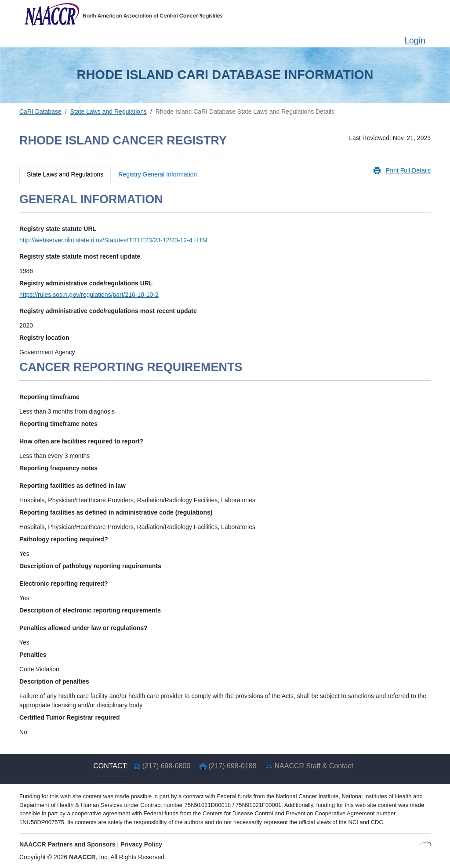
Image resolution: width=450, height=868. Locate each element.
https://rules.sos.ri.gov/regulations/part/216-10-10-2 (89, 295)
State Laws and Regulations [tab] (65, 174)
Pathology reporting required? (64, 539)
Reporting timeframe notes (58, 424)
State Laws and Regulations (109, 112)
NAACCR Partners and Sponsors (67, 844)
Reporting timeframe (49, 397)
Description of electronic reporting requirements (90, 610)
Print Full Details (408, 170)
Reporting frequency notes (58, 468)
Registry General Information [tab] (158, 174)
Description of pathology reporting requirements (90, 566)
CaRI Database (40, 112)
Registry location (44, 338)
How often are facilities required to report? (81, 441)
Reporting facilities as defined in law (73, 486)
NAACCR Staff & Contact (314, 766)
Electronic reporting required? (64, 583)
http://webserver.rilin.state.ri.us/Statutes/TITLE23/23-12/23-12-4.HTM (113, 240)
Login (415, 40)
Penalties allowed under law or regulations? (83, 628)
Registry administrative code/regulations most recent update (108, 311)
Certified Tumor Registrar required (69, 717)
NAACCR (82, 857)
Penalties (33, 655)
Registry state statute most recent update (80, 256)
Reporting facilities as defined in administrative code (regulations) (116, 512)
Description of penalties (54, 681)
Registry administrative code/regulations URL (86, 283)
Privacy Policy (141, 844)
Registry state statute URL (58, 229)
